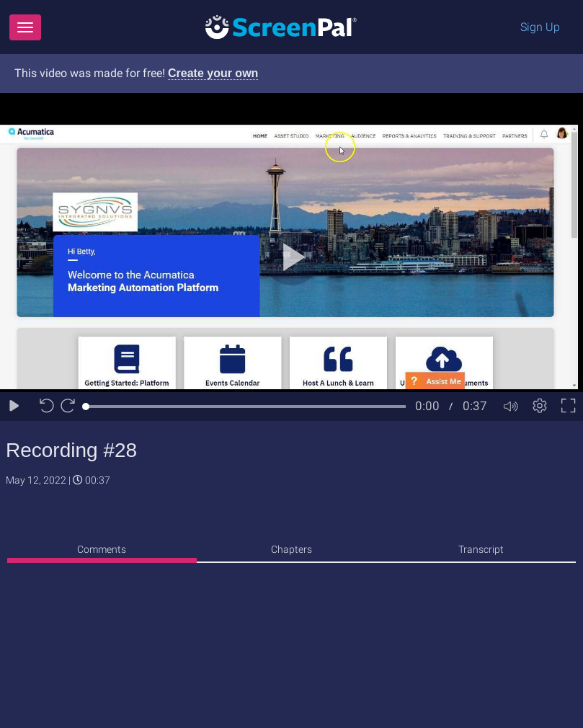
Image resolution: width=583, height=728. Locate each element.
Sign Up (540, 27)
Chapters (291, 549)
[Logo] (281, 26)
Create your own (213, 73)
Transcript (481, 549)
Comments (102, 549)
